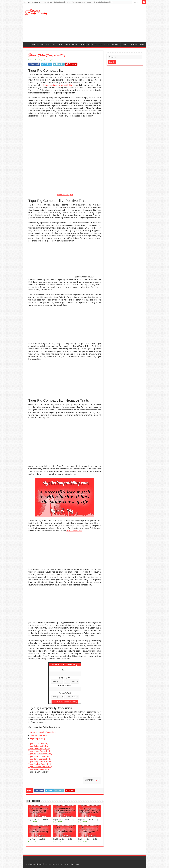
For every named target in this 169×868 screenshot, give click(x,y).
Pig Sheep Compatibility (63, 839)
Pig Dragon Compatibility (64, 819)
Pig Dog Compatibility (37, 839)
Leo (88, 44)
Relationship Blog (38, 44)
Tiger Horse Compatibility (40, 759)
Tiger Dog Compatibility (39, 769)
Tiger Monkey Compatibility (40, 764)
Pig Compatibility (38, 738)
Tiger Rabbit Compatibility (40, 751)
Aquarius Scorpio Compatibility (44, 732)
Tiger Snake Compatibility (39, 756)
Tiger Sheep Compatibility (40, 762)
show (96, 780)
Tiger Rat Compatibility (38, 743)
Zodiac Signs (48, 2)
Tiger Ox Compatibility (38, 746)
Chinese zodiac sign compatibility (57, 85)
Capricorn (125, 44)
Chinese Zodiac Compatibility (103, 2)
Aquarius (134, 44)
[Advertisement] (101, 23)
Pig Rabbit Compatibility (88, 819)
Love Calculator (51, 44)
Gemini (75, 44)
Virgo (94, 44)
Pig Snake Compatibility (38, 819)
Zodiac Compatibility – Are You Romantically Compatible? (73, 2)
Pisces (142, 44)
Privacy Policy (74, 864)
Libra (100, 44)
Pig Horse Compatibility (88, 839)
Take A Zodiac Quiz (65, 195)
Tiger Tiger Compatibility (39, 749)
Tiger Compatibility (39, 735)
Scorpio (107, 44)
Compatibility (27, 44)
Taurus (67, 44)
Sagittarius (116, 44)
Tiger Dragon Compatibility (40, 754)
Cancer (82, 44)
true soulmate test (74, 531)
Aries (61, 44)
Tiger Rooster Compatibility (40, 767)
